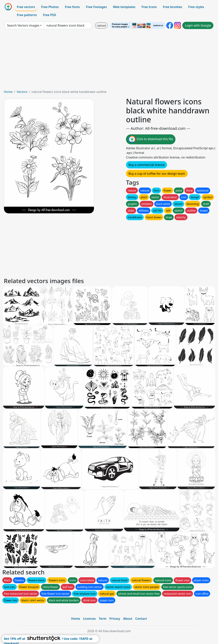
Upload (101, 26)
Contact (141, 619)
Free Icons (149, 7)
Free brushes (172, 7)
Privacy (115, 619)
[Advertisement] (109, 61)
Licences (89, 619)
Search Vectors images (23, 25)
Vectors (22, 92)
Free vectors (26, 7)
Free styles (196, 7)
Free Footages (96, 7)
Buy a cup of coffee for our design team (157, 174)
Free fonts (72, 7)
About (128, 619)
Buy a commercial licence (147, 165)
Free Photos (50, 7)
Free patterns (27, 15)
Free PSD (49, 15)
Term (103, 619)
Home (8, 92)
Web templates (124, 7)
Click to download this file (151, 139)
